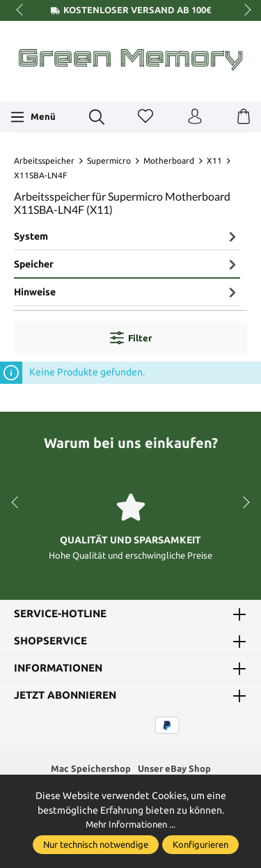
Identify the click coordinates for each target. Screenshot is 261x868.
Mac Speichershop (88, 769)
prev (21, 10)
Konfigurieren (200, 844)
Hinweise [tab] (127, 292)
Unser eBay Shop (176, 769)
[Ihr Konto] (195, 117)
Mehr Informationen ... (130, 825)
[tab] (127, 238)
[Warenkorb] (244, 117)
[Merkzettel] (145, 117)
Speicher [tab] (127, 264)
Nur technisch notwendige (96, 844)
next (244, 10)
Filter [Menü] (131, 338)
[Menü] (33, 117)
